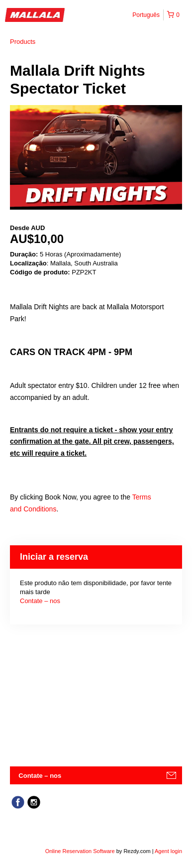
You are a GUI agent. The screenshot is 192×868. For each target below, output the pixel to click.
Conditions (40, 509)
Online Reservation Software (80, 851)
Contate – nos (40, 601)
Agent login (168, 851)
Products (23, 42)
